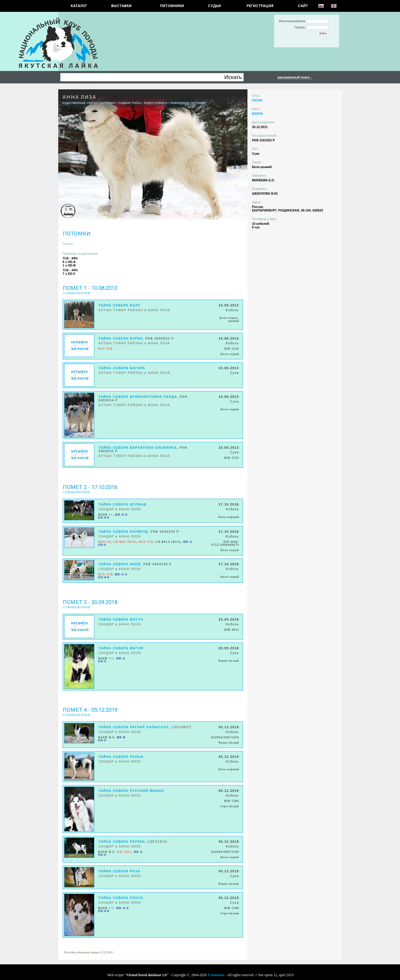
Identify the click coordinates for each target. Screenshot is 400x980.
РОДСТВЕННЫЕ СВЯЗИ (80, 103)
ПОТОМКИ (108, 103)
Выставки (121, 6)
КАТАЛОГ (79, 6)
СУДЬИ (214, 6)
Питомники (172, 6)
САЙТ (303, 6)
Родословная (156, 103)
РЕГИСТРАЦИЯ (260, 6)
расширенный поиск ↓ (295, 77)
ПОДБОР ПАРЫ (130, 103)
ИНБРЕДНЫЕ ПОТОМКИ (188, 103)
